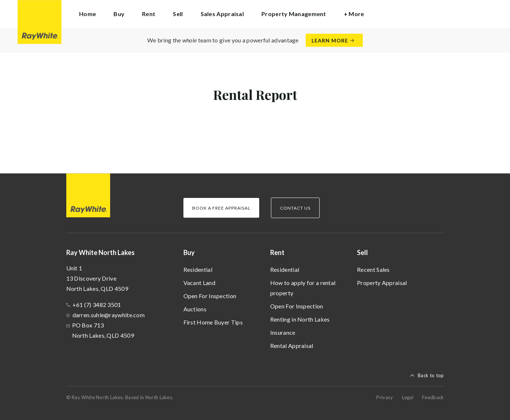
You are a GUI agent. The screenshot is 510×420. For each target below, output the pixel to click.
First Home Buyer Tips (213, 322)
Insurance (283, 332)
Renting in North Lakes (300, 319)
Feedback (433, 397)
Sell (362, 252)
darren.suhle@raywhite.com (109, 315)
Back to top (431, 375)
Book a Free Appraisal (221, 208)
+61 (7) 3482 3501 (97, 305)
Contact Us (295, 208)
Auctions (195, 309)
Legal (408, 397)
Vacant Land (199, 283)
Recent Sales (373, 269)
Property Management (294, 14)
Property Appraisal (382, 283)
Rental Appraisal (292, 346)
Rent (277, 252)
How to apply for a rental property (303, 288)
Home (88, 14)
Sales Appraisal (222, 14)
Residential (198, 269)
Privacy (385, 397)
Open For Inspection (210, 296)
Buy (189, 252)
